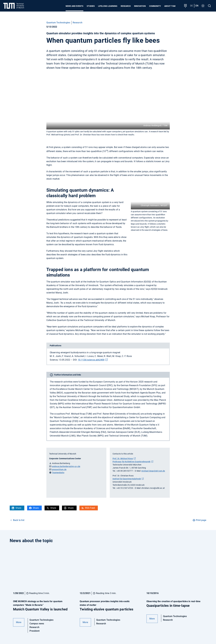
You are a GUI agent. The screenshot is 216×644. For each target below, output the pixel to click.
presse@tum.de (59, 469)
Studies (91, 6)
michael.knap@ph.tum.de (153, 471)
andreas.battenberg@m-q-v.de (66, 466)
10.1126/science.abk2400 (91, 360)
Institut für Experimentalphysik (127, 479)
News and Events (74, 6)
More (19, 622)
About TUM (170, 6)
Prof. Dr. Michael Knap (123, 459)
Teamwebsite (58, 473)
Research (126, 6)
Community (155, 6)
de (191, 6)
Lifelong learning (108, 6)
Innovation (140, 6)
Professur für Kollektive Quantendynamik (132, 462)
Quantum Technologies (58, 23)
